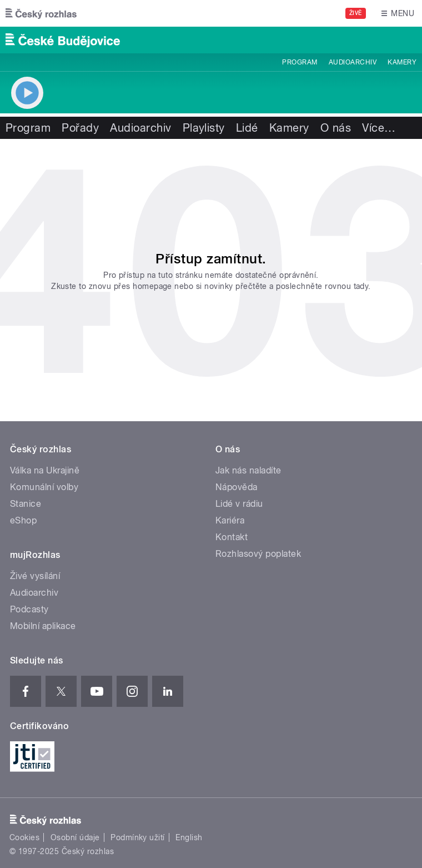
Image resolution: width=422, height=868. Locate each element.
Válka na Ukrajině (45, 470)
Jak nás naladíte (248, 470)
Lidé (247, 128)
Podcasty (29, 609)
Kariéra (230, 520)
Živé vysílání (35, 576)
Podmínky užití (138, 837)
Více (379, 128)
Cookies (24, 837)
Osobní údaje (75, 837)
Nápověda (237, 487)
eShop (23, 520)
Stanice (26, 504)
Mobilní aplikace (43, 626)
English (189, 837)
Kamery (402, 62)
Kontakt (232, 537)
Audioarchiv (353, 62)
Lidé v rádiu (239, 504)
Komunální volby (44, 487)
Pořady (80, 128)
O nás (336, 128)
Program (300, 62)
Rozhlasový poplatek (258, 554)
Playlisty (204, 128)
